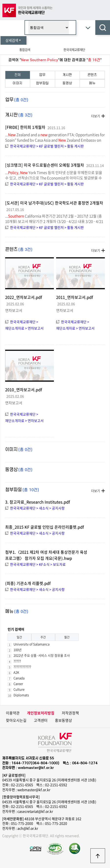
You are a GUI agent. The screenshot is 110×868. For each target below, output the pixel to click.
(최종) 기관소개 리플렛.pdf (28, 583)
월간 (67, 637)
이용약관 (13, 713)
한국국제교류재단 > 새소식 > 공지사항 (37, 508)
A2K (16, 672)
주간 (43, 637)
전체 (18, 75)
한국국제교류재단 (74, 50)
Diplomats (21, 695)
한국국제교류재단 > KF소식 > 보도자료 (38, 564)
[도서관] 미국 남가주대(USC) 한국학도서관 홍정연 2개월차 (54, 203)
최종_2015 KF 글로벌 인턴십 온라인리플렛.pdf (45, 527)
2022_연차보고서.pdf (24, 297)
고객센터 (41, 720)
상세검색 (13, 40)
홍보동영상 (63, 720)
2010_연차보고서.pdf (24, 390)
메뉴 (92, 83)
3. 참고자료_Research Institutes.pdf (38, 502)
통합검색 (25, 50)
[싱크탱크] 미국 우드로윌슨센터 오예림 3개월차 (45, 165)
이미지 (18, 83)
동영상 (67, 83)
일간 (19, 637)
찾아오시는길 (16, 720)
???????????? (22, 667)
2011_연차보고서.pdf (75, 297)
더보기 (96, 116)
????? (17, 661)
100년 (18, 650)
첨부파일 (42, 83)
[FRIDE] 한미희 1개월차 (25, 127)
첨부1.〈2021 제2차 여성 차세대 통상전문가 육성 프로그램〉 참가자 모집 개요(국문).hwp (46, 555)
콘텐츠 (92, 75)
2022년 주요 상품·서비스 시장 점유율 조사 (42, 655)
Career (18, 684)
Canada (19, 678)
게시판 (67, 75)
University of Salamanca (31, 644)
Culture (19, 689)
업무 (42, 75)
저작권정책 (70, 713)
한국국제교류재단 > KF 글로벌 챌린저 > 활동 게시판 (47, 146)
